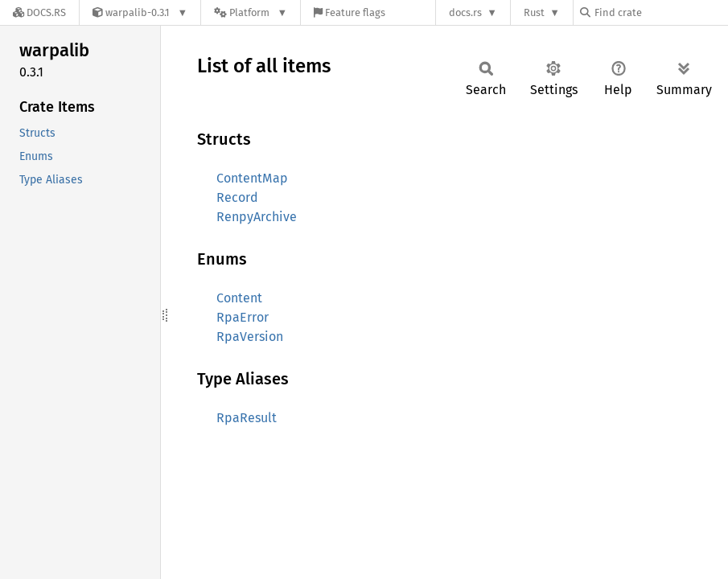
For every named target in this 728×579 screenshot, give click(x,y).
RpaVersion (250, 337)
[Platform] (251, 12)
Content (239, 298)
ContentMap (252, 178)
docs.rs (465, 12)
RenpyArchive (257, 217)
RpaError (243, 317)
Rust (534, 12)
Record (237, 197)
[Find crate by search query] (660, 12)
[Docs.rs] (39, 12)
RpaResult (247, 418)
